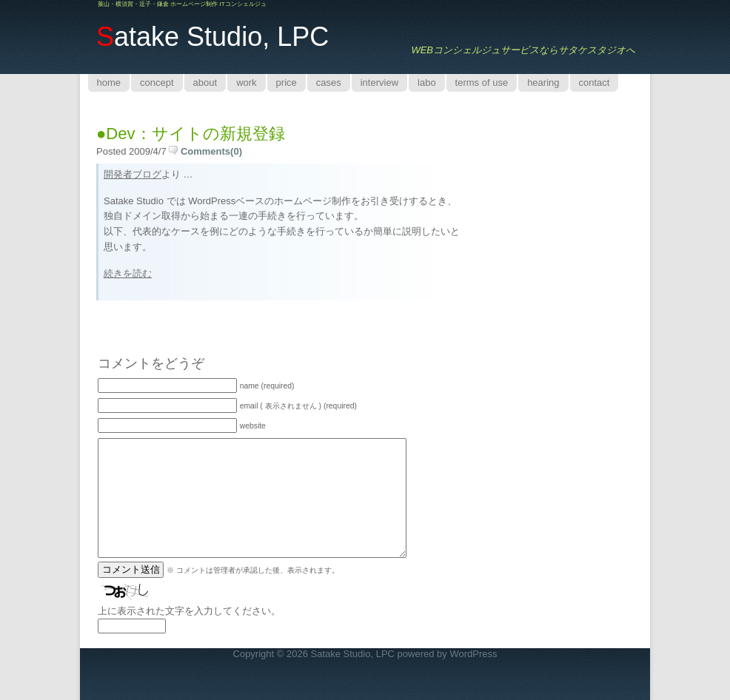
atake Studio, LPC (212, 37)
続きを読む (128, 273)
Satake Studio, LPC (353, 654)
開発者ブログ (133, 174)
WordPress (473, 654)
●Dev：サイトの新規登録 (191, 134)
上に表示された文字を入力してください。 (189, 611)
